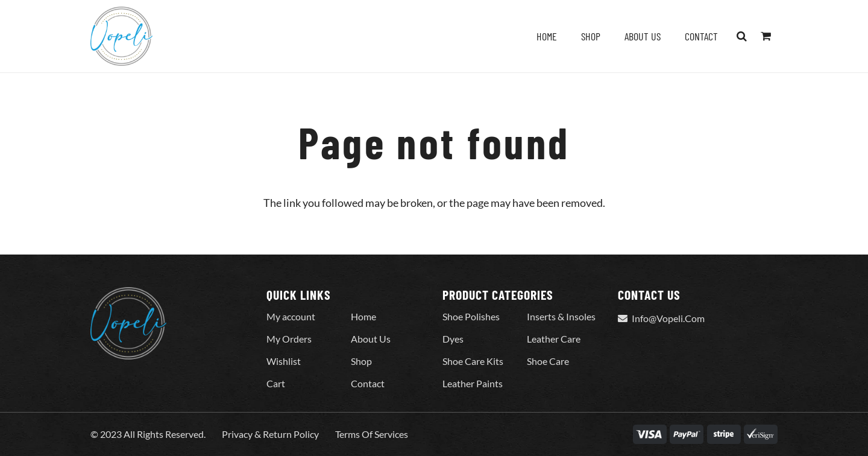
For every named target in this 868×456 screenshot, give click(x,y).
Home (363, 316)
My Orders (289, 339)
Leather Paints (473, 383)
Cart (276, 383)
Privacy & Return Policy (270, 434)
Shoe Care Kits (473, 361)
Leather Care (554, 339)
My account (291, 316)
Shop (361, 361)
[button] (742, 36)
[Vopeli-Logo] (121, 36)
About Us (371, 339)
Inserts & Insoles (561, 316)
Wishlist (284, 361)
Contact (368, 383)
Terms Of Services (372, 434)
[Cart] (766, 36)
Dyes (453, 339)
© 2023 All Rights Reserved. (148, 434)
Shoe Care (548, 361)
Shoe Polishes (471, 316)
